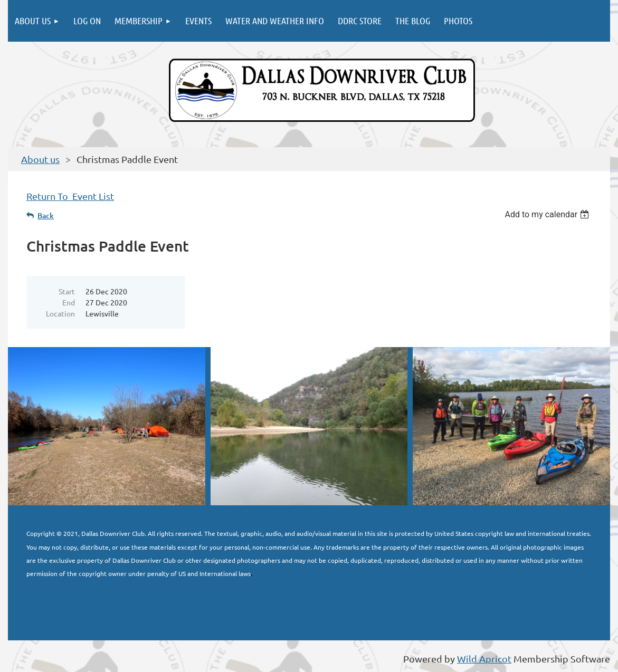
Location (60, 313)
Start (67, 291)
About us (40, 159)
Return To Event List (70, 196)
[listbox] (548, 214)
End (69, 302)
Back (46, 215)
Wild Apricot (484, 659)
